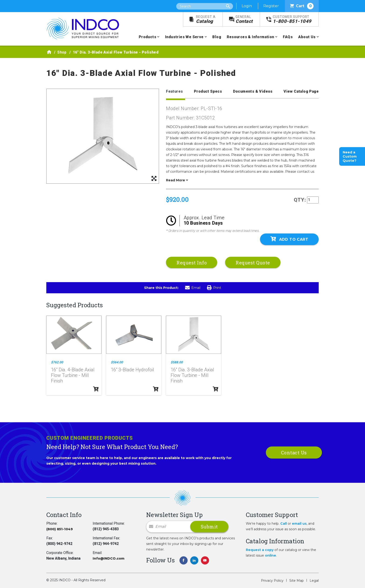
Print (214, 288)
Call (284, 524)
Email (193, 288)
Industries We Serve (184, 37)
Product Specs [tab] (208, 91)
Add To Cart (289, 239)
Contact (244, 19)
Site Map (297, 581)
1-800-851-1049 (292, 19)
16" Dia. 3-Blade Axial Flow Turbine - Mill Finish (192, 375)
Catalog (206, 19)
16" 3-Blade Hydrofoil (132, 370)
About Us (307, 37)
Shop (62, 52)
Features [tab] (174, 91)
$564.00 (117, 362)
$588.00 (177, 362)
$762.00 (57, 362)
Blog (217, 37)
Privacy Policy (272, 581)
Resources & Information (250, 37)
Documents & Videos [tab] (253, 91)
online (270, 555)
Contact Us (294, 453)
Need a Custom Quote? (350, 156)
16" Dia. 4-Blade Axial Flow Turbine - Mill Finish (73, 375)
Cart (302, 6)
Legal (314, 581)
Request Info (192, 263)
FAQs (288, 37)
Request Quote (253, 263)
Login (247, 6)
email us (299, 524)
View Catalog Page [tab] (301, 91)
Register (271, 6)
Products (147, 37)
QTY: (300, 200)
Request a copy (260, 550)
